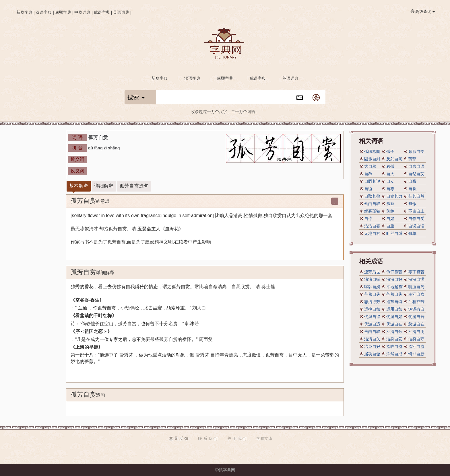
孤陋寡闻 (372, 151)
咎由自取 (372, 204)
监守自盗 (416, 346)
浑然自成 (394, 354)
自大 (390, 174)
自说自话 (416, 226)
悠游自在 (416, 324)
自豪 (412, 181)
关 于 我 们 (237, 438)
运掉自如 (372, 309)
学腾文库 (264, 438)
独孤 (390, 166)
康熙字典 (63, 12)
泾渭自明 (416, 331)
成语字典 (102, 12)
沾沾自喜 (372, 226)
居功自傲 (372, 354)
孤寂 (390, 204)
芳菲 (412, 159)
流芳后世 (372, 272)
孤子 (390, 151)
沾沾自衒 (372, 279)
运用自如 (394, 309)
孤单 (412, 233)
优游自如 (394, 317)
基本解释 (79, 186)
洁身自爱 (394, 339)
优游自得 (372, 317)
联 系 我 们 (208, 438)
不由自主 (416, 211)
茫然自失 (394, 294)
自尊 (390, 189)
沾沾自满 (416, 279)
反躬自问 (394, 159)
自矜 (368, 174)
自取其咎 (372, 196)
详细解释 (104, 186)
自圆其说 (372, 181)
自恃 (368, 219)
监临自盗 (394, 346)
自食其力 (394, 196)
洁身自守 (416, 339)
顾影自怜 (416, 151)
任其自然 (416, 196)
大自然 (370, 166)
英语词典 (121, 12)
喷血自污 (416, 287)
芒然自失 (372, 294)
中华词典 (82, 12)
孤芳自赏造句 (134, 186)
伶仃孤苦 (394, 272)
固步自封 (372, 159)
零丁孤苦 (416, 272)
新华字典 (24, 12)
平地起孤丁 (396, 287)
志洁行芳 (372, 302)
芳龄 (390, 211)
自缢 (368, 189)
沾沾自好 (394, 279)
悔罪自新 (416, 354)
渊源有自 (416, 309)
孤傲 (412, 204)
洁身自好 (372, 346)
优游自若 (416, 317)
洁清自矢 (372, 339)
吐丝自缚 (394, 233)
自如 (390, 219)
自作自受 (416, 219)
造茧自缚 (394, 302)
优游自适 (372, 324)
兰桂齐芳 (416, 302)
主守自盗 (416, 294)
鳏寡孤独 (372, 211)
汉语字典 (44, 12)
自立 (390, 181)
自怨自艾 (416, 174)
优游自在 (394, 324)
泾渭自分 (394, 331)
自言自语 (416, 166)
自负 (412, 189)
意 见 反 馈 (179, 438)
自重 (390, 226)
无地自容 (372, 233)
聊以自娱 (372, 287)
